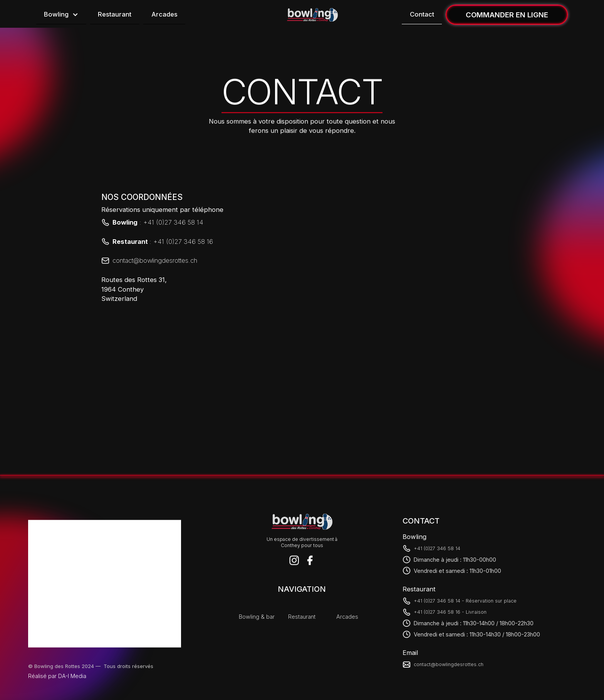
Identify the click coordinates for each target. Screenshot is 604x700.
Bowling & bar (257, 617)
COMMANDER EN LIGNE (507, 15)
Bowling (56, 14)
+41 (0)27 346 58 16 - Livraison (450, 612)
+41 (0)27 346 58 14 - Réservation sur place (465, 601)
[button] (61, 15)
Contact (422, 14)
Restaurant (115, 14)
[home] (312, 15)
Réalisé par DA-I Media (57, 676)
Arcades (164, 14)
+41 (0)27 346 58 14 (437, 548)
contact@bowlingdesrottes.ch (449, 664)
